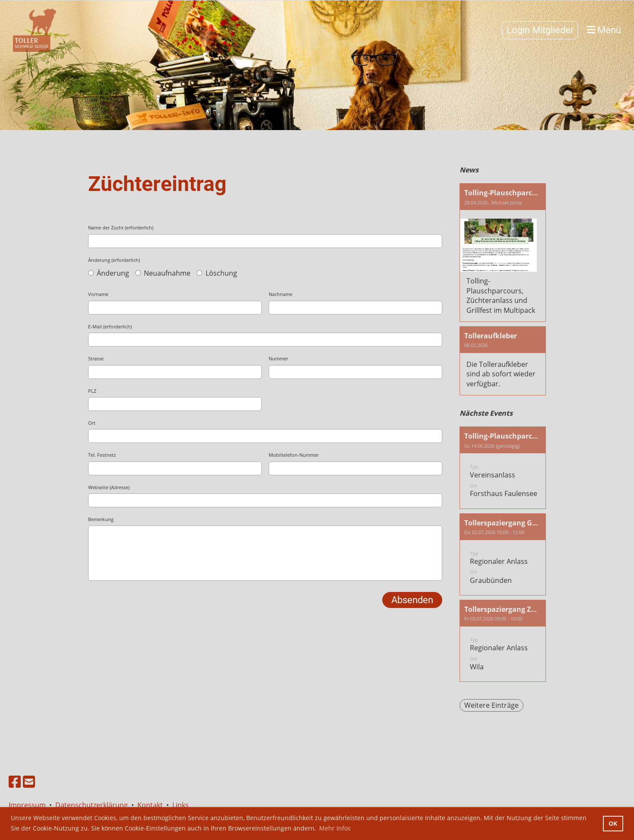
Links (181, 805)
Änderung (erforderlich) (114, 260)
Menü (604, 30)
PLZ (92, 391)
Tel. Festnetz (102, 455)
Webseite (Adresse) (109, 487)
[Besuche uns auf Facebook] (15, 781)
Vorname (98, 294)
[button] (503, 468)
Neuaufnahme (163, 273)
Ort (92, 423)
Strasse (96, 358)
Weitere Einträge (491, 705)
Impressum (29, 805)
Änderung (109, 273)
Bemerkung (101, 519)
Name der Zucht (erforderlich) (121, 227)
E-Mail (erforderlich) (110, 326)
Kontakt (150, 805)
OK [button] (613, 823)
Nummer (278, 358)
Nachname (281, 294)
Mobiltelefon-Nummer (294, 455)
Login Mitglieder (540, 30)
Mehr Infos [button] (335, 828)
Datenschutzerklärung (92, 805)
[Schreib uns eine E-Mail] (29, 781)
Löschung (217, 273)
